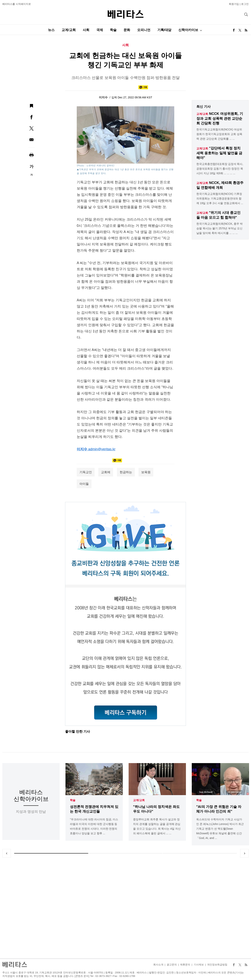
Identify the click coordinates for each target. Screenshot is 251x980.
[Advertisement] (125, 908)
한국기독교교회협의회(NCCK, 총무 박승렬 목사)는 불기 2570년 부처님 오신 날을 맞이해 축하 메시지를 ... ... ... (220, 228)
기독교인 (86, 472)
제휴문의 (185, 965)
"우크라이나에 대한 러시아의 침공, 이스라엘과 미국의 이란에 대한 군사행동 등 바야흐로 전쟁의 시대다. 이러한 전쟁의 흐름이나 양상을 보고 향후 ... (94, 826)
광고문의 (172, 965)
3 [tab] (200, 853)
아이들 (84, 484)
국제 (100, 30)
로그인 (245, 4)
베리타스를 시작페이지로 (17, 4)
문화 (127, 30)
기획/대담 (164, 30)
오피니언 (144, 30)
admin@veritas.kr (102, 449)
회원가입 (234, 4)
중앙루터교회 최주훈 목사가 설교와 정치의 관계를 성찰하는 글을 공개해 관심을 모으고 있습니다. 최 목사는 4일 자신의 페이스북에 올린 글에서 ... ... (157, 826)
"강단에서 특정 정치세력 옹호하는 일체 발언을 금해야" (219, 153)
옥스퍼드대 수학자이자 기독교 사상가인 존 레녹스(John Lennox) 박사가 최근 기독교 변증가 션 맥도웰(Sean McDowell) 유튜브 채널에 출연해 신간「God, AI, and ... (220, 829)
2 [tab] (126, 853)
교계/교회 (69, 30)
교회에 (106, 472)
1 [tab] (51, 853)
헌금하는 (126, 472)
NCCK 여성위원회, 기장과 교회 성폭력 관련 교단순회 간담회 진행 (220, 118)
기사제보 (199, 965)
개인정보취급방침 (217, 965)
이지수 (104, 97)
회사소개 (158, 965)
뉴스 (51, 30)
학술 (113, 30)
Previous (7, 853)
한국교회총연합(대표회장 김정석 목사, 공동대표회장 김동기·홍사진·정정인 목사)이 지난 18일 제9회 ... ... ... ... (220, 169)
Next (244, 853)
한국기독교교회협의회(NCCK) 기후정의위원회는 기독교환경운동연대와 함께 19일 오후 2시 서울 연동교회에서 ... (220, 198)
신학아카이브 (188, 30)
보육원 (146, 472)
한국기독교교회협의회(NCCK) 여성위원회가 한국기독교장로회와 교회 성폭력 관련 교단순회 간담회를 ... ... (219, 134)
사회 (86, 30)
